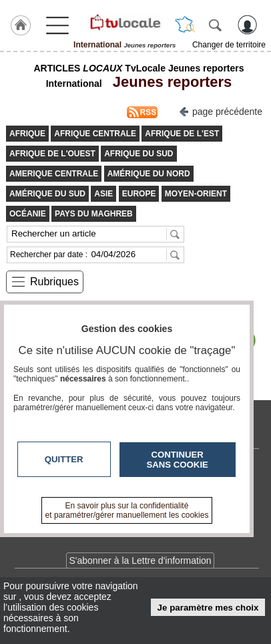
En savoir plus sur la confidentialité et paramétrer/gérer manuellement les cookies (127, 510)
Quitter (64, 459)
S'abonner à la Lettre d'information (140, 560)
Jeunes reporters (169, 82)
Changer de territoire (229, 45)
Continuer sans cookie (178, 460)
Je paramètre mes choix (208, 608)
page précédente (221, 111)
